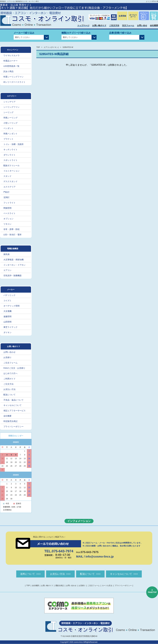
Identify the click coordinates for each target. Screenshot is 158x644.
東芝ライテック (10, 327)
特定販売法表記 (10, 421)
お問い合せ (142, 25)
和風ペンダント (10, 134)
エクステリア (9, 187)
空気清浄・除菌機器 (12, 276)
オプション (8, 219)
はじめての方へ (10, 373)
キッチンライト (10, 150)
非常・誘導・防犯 (11, 229)
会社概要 (154, 25)
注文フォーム (128, 25)
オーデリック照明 (11, 306)
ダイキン (7, 332)
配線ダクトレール (11, 165)
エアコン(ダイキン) (51, 47)
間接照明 (7, 208)
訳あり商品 (8, 71)
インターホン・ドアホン (15, 265)
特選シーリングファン (14, 77)
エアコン (7, 270)
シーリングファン (11, 107)
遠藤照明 (7, 316)
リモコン (7, 224)
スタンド (7, 176)
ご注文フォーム (10, 363)
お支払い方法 (9, 389)
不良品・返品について (14, 400)
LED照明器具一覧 (11, 66)
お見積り (7, 357)
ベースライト (9, 213)
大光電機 (7, 311)
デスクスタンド (10, 181)
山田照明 (7, 322)
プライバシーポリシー (14, 427)
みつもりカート (133, 16)
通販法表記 (60, 586)
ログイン (144, 13)
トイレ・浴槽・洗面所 (14, 144)
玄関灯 (6, 197)
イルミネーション (11, 171)
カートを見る (107, 586)
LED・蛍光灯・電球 (12, 235)
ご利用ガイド (9, 379)
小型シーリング (10, 123)
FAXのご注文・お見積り (14, 368)
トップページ (83, 25)
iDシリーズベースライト (14, 82)
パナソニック (9, 295)
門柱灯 (6, 192)
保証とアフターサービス (15, 411)
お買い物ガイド (99, 25)
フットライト (9, 203)
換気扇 (6, 254)
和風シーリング (10, 118)
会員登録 (122, 16)
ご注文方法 (114, 25)
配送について (9, 395)
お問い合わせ (9, 352)
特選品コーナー (10, 61)
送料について (25, 574)
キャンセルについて (12, 405)
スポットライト (10, 160)
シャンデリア (9, 102)
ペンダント (8, 128)
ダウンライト (9, 155)
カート (154, 13)
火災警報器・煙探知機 (14, 260)
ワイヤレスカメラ (11, 55)
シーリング (8, 112)
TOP (38, 47)
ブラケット (8, 139)
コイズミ (7, 301)
